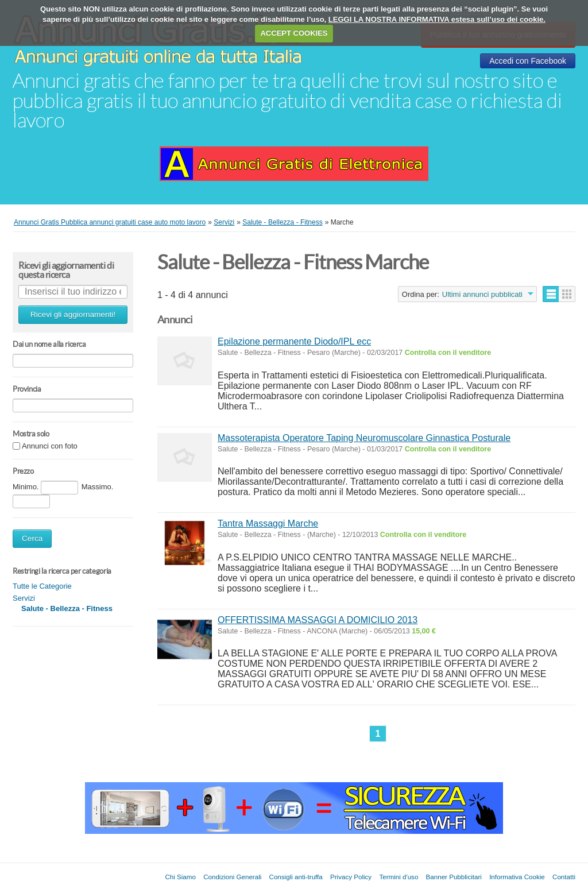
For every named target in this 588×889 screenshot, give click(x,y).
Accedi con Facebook (528, 61)
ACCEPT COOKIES (294, 33)
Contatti (564, 877)
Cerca (32, 538)
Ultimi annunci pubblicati (482, 294)
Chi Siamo (180, 877)
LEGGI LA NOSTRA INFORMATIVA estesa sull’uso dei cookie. (437, 19)
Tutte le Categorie (42, 586)
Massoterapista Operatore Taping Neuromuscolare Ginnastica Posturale (364, 438)
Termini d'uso (399, 877)
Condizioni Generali (232, 877)
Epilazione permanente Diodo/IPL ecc (294, 341)
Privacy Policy (351, 877)
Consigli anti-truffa (296, 877)
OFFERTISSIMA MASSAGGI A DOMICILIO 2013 (318, 620)
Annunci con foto (50, 447)
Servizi (24, 598)
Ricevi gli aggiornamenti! (73, 314)
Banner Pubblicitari (454, 877)
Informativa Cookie (517, 877)
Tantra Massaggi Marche (268, 523)
